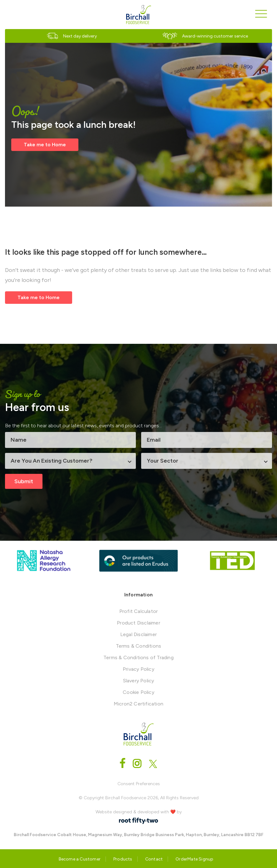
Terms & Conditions (139, 646)
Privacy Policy (138, 669)
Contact (154, 859)
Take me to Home (45, 145)
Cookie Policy (138, 692)
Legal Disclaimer (138, 634)
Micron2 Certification (138, 704)
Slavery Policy (139, 681)
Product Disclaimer (138, 623)
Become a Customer (80, 859)
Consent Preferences (139, 784)
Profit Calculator (138, 611)
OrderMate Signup (194, 859)
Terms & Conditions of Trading (138, 657)
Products (123, 859)
